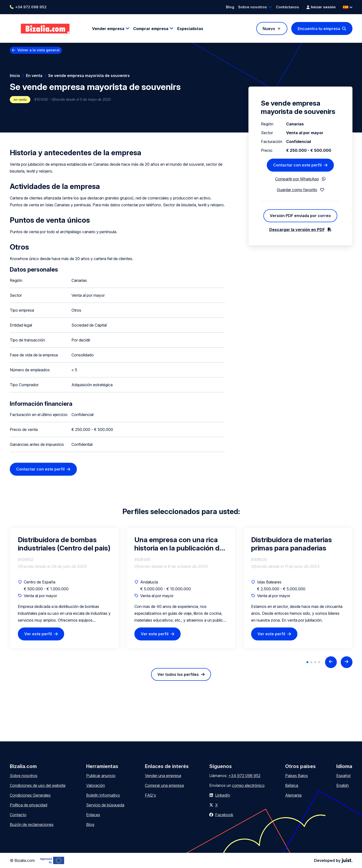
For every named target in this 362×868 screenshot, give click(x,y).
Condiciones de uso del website (38, 785)
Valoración (96, 785)
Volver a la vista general (38, 50)
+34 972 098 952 (31, 7)
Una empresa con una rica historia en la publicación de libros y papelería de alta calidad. (179, 544)
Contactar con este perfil (40, 469)
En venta (34, 76)
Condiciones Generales (30, 795)
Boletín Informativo (103, 795)
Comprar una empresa (164, 785)
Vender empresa (108, 29)
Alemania (293, 795)
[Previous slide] (331, 662)
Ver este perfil (38, 634)
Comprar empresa (151, 29)
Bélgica (292, 785)
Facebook (224, 815)
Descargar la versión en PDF (297, 230)
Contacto (18, 815)
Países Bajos (297, 776)
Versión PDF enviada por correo (300, 216)
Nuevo (269, 29)
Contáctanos (287, 7)
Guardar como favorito (297, 190)
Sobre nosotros (253, 7)
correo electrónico (248, 785)
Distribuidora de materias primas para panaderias (292, 544)
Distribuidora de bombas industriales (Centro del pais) (64, 544)
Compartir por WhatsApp (297, 179)
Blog (230, 7)
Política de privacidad (29, 805)
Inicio (15, 76)
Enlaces (93, 815)
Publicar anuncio (101, 776)
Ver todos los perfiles (178, 674)
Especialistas (190, 29)
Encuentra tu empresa (319, 29)
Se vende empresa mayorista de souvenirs (89, 76)
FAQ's (150, 795)
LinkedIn (223, 795)
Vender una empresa (163, 776)
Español (343, 776)
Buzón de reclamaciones (32, 824)
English (343, 785)
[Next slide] (347, 662)
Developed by (333, 860)
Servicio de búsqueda (105, 805)
